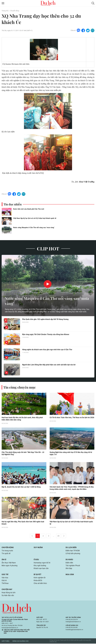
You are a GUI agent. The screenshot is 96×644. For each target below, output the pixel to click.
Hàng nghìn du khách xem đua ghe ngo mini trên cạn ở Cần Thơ (47, 350)
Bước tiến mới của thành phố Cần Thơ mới (29, 209)
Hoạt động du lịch (9, 593)
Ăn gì (4, 560)
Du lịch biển (71, 548)
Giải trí (5, 575)
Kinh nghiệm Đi (40, 578)
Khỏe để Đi (38, 581)
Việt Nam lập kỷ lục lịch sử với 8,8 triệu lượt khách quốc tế (35, 218)
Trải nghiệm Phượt (73, 566)
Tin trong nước (7, 551)
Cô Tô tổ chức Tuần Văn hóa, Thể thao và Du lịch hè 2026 (72, 418)
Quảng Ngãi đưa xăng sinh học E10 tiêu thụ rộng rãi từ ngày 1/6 (71, 454)
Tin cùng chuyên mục (19, 388)
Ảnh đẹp (69, 569)
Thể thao (5, 584)
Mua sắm (70, 575)
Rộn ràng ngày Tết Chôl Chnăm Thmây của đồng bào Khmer (46, 335)
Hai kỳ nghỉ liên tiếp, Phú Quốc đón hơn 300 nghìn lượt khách (23, 523)
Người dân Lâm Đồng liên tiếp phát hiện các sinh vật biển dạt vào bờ (49, 365)
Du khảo (69, 560)
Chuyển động (15, 11)
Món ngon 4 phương (10, 566)
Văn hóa (5, 578)
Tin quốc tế (6, 554)
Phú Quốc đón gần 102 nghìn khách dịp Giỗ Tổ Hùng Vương (45, 319)
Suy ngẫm (38, 548)
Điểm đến (69, 563)
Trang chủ (5, 11)
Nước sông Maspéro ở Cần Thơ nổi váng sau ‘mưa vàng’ (34, 228)
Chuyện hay (7, 590)
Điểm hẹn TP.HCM (73, 551)
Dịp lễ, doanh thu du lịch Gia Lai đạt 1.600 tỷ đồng (21, 487)
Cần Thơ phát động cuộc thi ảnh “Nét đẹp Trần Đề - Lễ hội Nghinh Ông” (23, 454)
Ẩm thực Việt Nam (9, 563)
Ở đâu (36, 560)
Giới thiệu (5, 641)
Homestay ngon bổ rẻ (42, 563)
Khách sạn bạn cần (41, 569)
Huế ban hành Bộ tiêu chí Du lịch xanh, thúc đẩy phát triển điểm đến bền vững (22, 419)
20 (58, 536)
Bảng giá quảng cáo (21, 641)
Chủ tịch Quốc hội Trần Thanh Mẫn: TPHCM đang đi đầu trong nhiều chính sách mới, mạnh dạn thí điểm (72, 488)
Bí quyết (38, 575)
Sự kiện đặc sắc (8, 596)
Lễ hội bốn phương (73, 554)
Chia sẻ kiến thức (40, 584)
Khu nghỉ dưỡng (40, 566)
